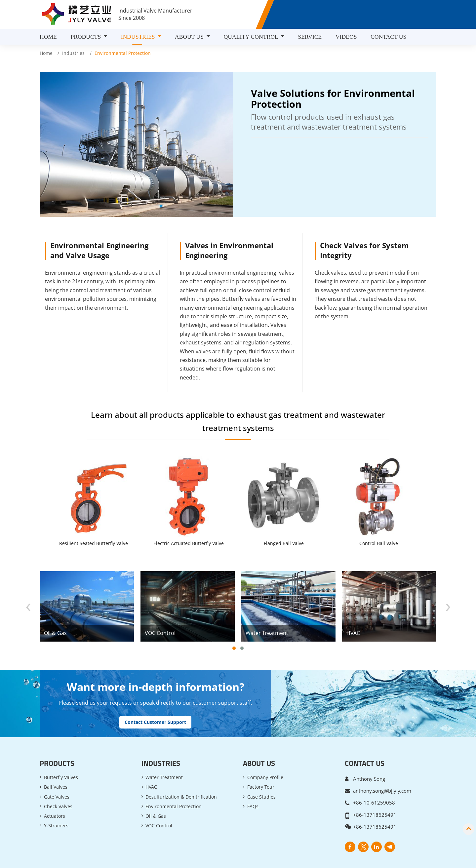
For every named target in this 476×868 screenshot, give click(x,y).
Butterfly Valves (61, 753)
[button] (234, 624)
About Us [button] (190, 37)
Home (48, 37)
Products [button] (86, 37)
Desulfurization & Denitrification (181, 773)
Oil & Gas (156, 792)
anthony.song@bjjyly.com (382, 767)
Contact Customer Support (155, 698)
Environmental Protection (174, 783)
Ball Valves (56, 763)
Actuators (55, 792)
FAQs (253, 783)
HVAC (151, 763)
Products (57, 739)
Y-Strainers (56, 802)
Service (310, 37)
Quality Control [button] (252, 37)
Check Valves (58, 783)
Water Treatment (164, 753)
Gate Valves (57, 773)
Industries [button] (139, 37)
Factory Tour (261, 763)
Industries (73, 53)
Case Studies (261, 773)
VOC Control (159, 802)
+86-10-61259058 (374, 778)
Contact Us (388, 37)
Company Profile (265, 753)
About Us (259, 739)
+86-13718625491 (375, 790)
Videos (346, 37)
